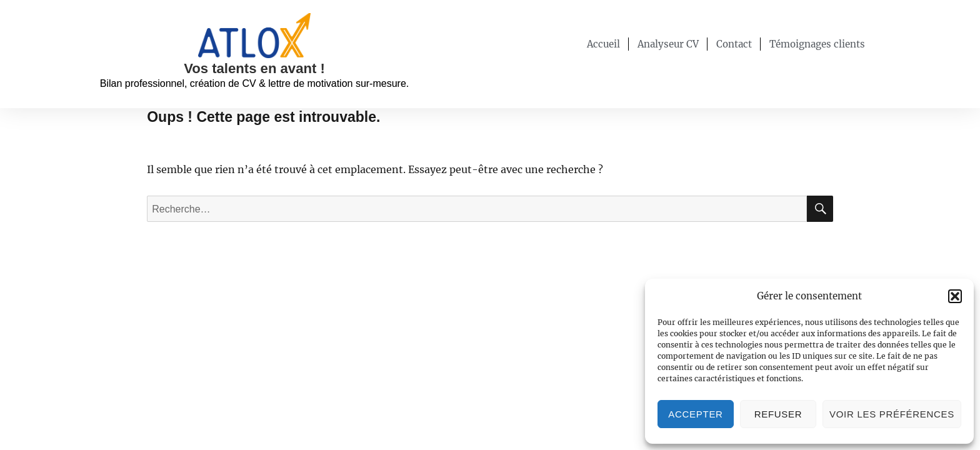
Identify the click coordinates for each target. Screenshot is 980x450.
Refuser (778, 414)
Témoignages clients (817, 44)
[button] (955, 296)
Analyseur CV (668, 44)
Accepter (695, 414)
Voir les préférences (892, 414)
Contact (734, 44)
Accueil (603, 44)
